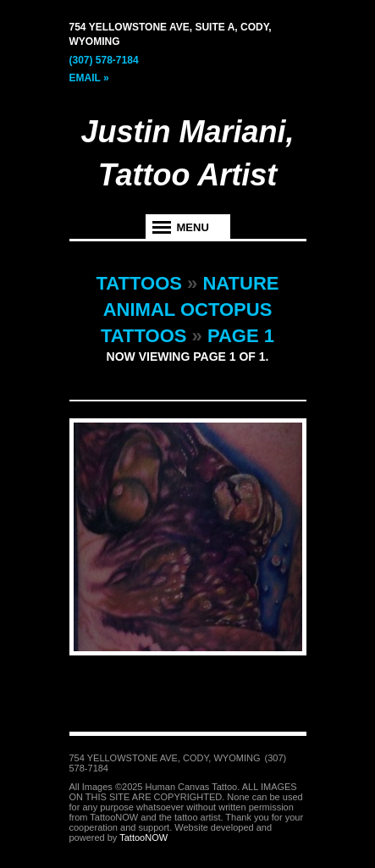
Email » (89, 78)
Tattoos (139, 283)
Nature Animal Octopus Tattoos (190, 310)
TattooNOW (143, 838)
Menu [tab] (193, 227)
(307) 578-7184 (104, 60)
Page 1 (241, 336)
